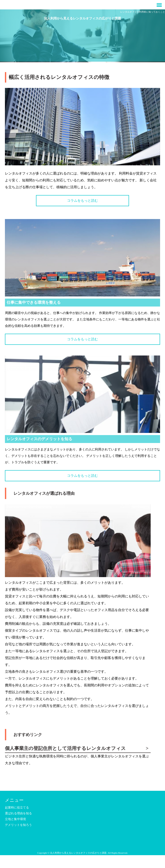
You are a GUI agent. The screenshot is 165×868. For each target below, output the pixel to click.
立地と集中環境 (15, 819)
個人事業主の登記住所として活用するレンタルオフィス (65, 748)
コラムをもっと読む (82, 201)
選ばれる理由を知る (18, 813)
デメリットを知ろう (18, 825)
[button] (82, 5)
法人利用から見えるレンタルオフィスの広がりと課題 (82, 18)
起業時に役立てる (17, 808)
